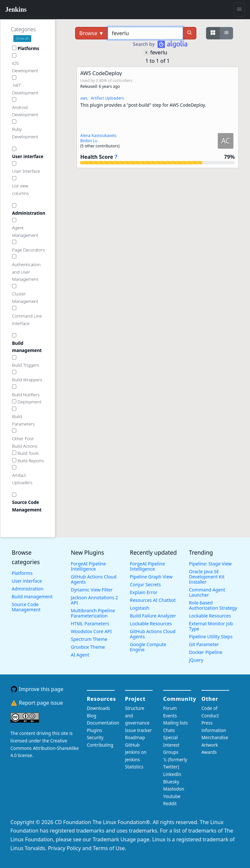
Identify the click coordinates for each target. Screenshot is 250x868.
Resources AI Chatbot (153, 600)
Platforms (22, 573)
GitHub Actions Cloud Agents (94, 579)
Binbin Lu (89, 141)
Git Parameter (204, 644)
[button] (158, 117)
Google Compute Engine (148, 647)
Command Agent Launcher (207, 592)
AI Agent (80, 655)
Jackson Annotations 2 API (95, 600)
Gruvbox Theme (88, 647)
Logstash (139, 608)
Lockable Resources (151, 624)
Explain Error (144, 592)
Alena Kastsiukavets (98, 136)
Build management (32, 597)
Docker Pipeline (206, 652)
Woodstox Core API (91, 631)
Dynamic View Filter (92, 590)
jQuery (196, 660)
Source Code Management (26, 607)
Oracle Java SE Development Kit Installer (207, 577)
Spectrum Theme (89, 639)
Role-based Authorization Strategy (213, 605)
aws (84, 98)
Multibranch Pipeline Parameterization (93, 613)
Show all (22, 38)
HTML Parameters (90, 624)
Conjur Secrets (145, 584)
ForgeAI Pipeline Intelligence (89, 566)
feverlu (159, 52)
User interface (27, 581)
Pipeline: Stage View (210, 564)
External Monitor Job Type (211, 626)
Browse (92, 33)
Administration (28, 589)
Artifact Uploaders (107, 98)
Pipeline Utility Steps (211, 637)
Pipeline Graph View (151, 577)
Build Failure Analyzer (153, 616)
